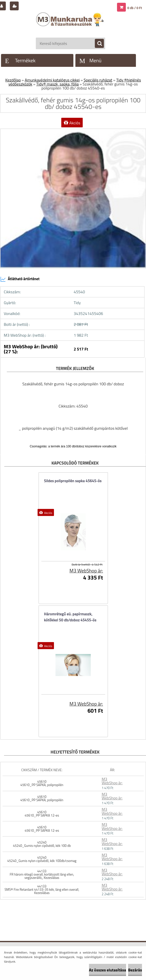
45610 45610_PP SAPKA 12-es (42, 814)
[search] (97, 44)
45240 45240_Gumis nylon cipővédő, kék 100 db (42, 844)
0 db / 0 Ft (135, 8)
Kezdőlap (13, 80)
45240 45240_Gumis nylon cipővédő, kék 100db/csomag (42, 859)
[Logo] (70, 24)
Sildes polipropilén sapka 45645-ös (73, 481)
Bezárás (135, 970)
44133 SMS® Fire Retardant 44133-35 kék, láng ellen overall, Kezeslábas (42, 889)
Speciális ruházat (98, 80)
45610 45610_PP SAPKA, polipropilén (42, 783)
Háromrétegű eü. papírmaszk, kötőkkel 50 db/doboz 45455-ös (70, 617)
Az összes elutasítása (108, 970)
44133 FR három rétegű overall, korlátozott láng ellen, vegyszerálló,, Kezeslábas (42, 874)
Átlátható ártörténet (20, 279)
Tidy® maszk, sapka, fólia (57, 84)
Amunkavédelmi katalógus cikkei (52, 80)
